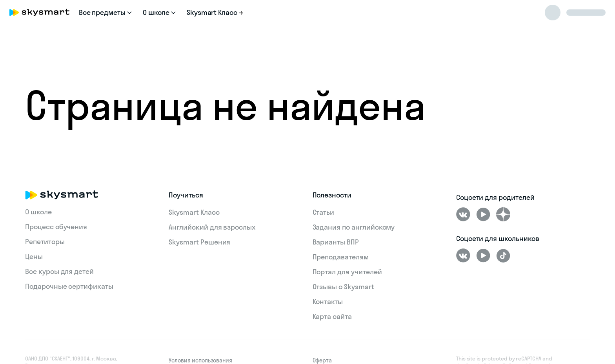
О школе (38, 212)
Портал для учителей (347, 272)
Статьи (324, 212)
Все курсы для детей (59, 271)
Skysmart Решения (199, 242)
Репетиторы (45, 242)
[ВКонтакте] (463, 214)
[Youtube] (483, 214)
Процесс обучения (56, 227)
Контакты (328, 302)
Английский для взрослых (212, 227)
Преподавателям (341, 257)
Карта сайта (332, 316)
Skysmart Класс (194, 212)
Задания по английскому (354, 227)
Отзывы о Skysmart (343, 287)
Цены (34, 256)
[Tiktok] (503, 255)
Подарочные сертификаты (69, 286)
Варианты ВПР (336, 242)
